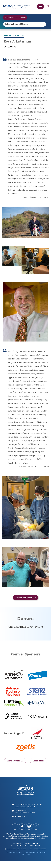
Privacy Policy (29, 852)
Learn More (38, 764)
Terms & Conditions (14, 852)
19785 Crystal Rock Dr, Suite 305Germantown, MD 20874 (28, 806)
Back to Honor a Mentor (15, 17)
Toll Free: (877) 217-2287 (25, 813)
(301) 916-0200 (21, 810)
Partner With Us (15, 764)
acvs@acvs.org (21, 816)
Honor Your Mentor (25, 598)
